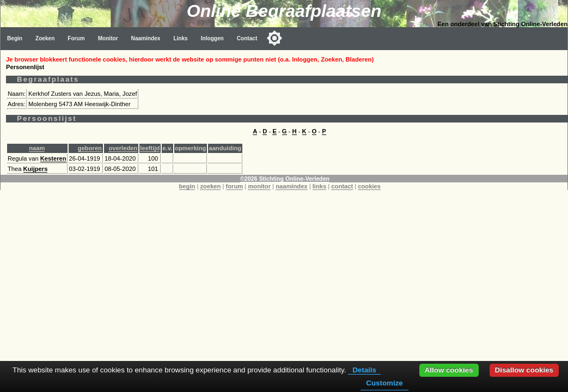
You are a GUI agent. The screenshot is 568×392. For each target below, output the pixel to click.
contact (342, 186)
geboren (90, 148)
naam (37, 148)
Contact (247, 38)
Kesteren (53, 158)
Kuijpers (36, 169)
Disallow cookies (524, 370)
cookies (369, 186)
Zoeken (45, 38)
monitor (259, 186)
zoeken (210, 186)
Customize (384, 383)
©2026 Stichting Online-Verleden (285, 179)
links (320, 186)
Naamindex (146, 38)
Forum (76, 38)
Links (180, 38)
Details (364, 370)
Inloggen (212, 38)
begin (187, 186)
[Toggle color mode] (274, 38)
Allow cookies (449, 370)
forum (235, 186)
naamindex (291, 186)
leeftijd (150, 148)
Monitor (108, 38)
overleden (123, 148)
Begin (15, 38)
